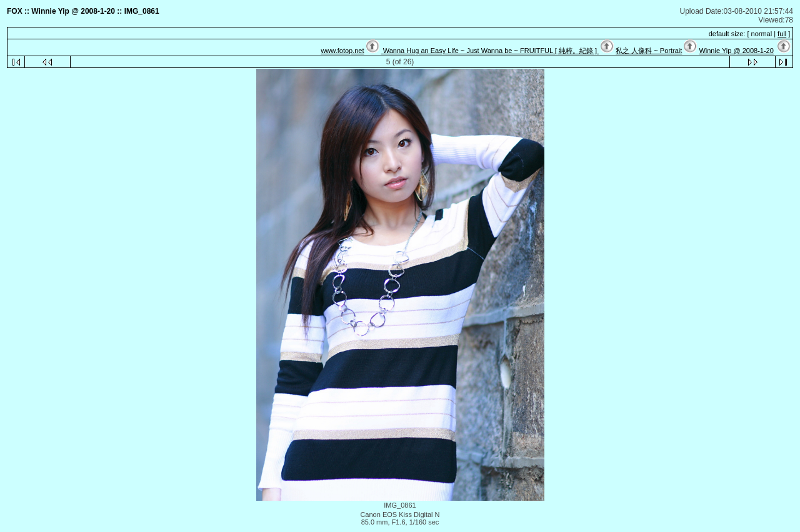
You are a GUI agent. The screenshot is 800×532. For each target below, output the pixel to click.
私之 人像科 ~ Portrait (649, 51)
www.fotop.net (342, 51)
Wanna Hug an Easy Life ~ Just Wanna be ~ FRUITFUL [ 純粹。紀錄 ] (490, 51)
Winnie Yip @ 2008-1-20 (736, 51)
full (782, 34)
